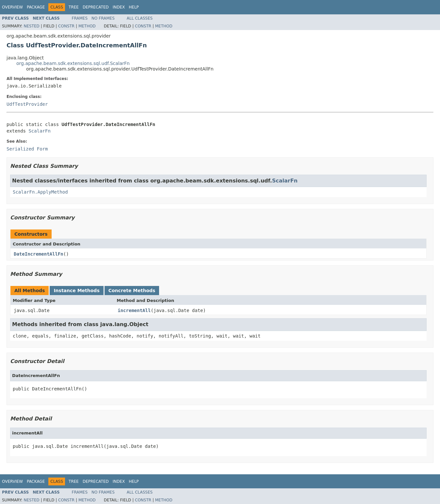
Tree (74, 7)
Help (134, 7)
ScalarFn (39, 131)
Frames (80, 18)
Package (36, 7)
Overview (12, 7)
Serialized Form (27, 149)
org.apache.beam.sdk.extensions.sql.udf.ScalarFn (73, 63)
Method (87, 26)
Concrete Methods (132, 291)
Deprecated (96, 7)
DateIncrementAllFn (39, 254)
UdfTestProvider (27, 104)
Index (119, 7)
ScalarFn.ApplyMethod (40, 192)
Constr (66, 26)
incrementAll (134, 310)
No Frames (103, 18)
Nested (31, 26)
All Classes (140, 18)
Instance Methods (76, 291)
